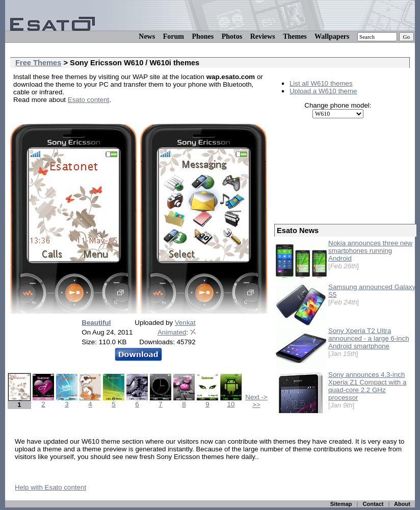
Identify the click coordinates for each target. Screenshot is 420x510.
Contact (373, 504)
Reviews (263, 36)
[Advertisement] (133, 115)
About (402, 504)
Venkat (185, 323)
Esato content (89, 100)
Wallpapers (332, 36)
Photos (232, 36)
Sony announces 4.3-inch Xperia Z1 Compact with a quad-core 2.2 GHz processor (367, 386)
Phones (203, 36)
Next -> (256, 397)
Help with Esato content (50, 487)
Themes (295, 36)
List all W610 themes (321, 83)
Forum (174, 36)
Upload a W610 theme (323, 91)
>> (256, 405)
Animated (172, 332)
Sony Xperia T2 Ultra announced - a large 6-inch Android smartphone (369, 338)
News (147, 36)
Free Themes (38, 63)
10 (231, 401)
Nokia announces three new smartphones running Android (370, 251)
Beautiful (96, 323)
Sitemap (341, 504)
